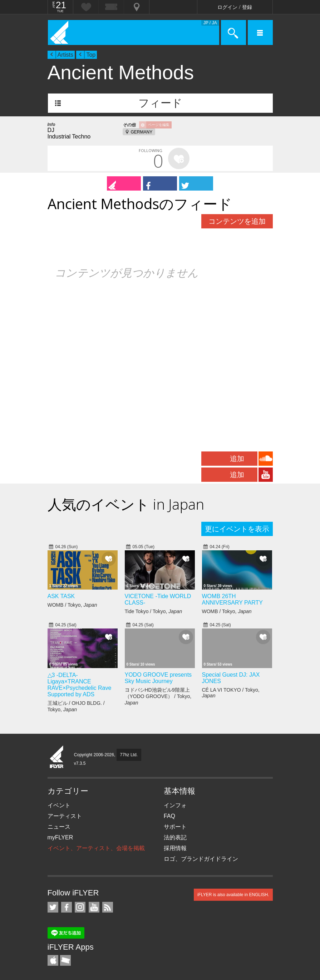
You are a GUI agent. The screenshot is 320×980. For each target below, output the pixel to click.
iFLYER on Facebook (67, 907)
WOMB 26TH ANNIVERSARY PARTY (232, 599)
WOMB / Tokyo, (72, 605)
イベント (59, 805)
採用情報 (175, 848)
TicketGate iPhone (65, 960)
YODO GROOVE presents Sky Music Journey (158, 678)
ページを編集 (159, 125)
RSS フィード (108, 907)
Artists (65, 55)
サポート (175, 827)
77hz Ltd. (129, 755)
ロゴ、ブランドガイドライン (201, 859)
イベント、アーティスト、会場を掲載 (96, 848)
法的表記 (175, 837)
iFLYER (57, 757)
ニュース (59, 827)
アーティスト (65, 816)
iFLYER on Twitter (53, 907)
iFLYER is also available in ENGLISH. (233, 895)
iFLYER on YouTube (94, 907)
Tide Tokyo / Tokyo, (154, 611)
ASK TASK (61, 596)
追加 (237, 459)
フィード (160, 103)
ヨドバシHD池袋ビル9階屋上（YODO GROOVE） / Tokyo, (158, 696)
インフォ (175, 805)
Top (91, 55)
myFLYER (60, 837)
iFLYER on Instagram (80, 907)
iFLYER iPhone (53, 960)
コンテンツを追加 (237, 221)
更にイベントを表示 (237, 529)
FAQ (169, 816)
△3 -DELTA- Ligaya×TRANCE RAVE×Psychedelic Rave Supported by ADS (80, 685)
